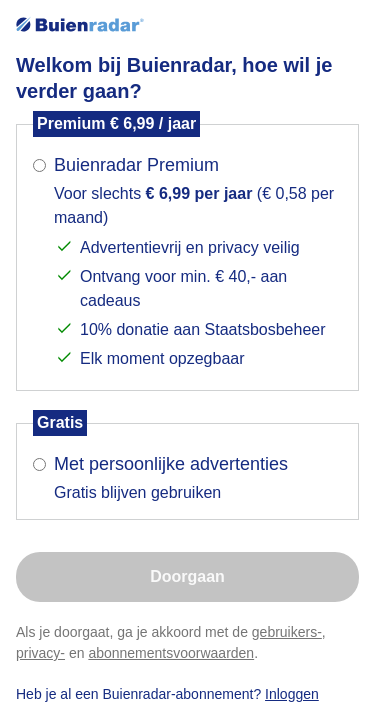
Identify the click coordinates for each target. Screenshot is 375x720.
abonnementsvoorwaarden (171, 653)
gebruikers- (287, 632)
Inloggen (292, 694)
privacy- (40, 653)
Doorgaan (187, 576)
